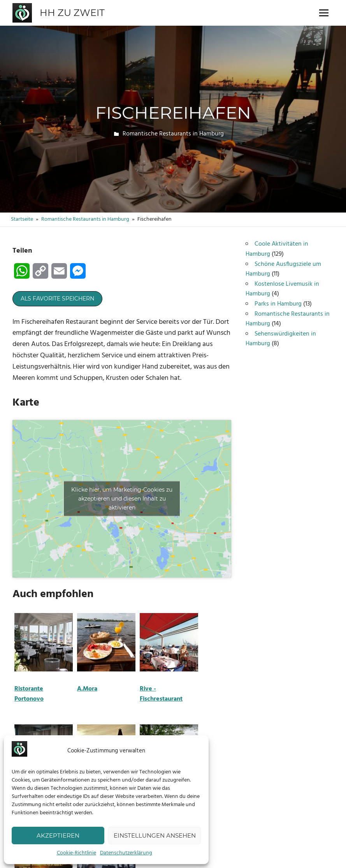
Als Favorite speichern (57, 299)
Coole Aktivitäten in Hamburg (277, 249)
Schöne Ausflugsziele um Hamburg (283, 269)
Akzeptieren (58, 835)
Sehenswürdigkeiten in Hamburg (281, 339)
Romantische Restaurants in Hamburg (173, 134)
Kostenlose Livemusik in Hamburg (282, 289)
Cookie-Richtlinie (76, 853)
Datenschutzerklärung (126, 853)
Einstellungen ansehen (155, 835)
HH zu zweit (72, 13)
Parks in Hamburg (278, 304)
